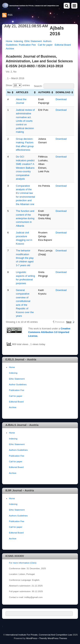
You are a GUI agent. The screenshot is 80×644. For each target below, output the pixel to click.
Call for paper (45, 45)
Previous (59, 322)
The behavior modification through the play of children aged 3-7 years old (25, 258)
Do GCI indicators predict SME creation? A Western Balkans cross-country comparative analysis (25, 168)
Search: (54, 86)
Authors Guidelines (18, 450)
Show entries (18, 85)
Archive (10, 49)
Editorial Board (63, 45)
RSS (10, 15)
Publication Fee (27, 45)
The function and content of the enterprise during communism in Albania (25, 218)
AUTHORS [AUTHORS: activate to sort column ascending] (44, 92)
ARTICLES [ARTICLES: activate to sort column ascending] (22, 92)
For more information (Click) (23, 563)
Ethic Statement (33, 41)
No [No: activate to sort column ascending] (9, 92)
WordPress (32, 638)
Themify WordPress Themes (53, 638)
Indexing (18, 41)
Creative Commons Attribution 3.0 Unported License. (49, 332)
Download (61, 99)
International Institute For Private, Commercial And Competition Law (39, 635)
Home (9, 41)
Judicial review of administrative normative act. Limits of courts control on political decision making (25, 121)
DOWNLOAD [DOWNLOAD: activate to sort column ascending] (63, 92)
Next (69, 322)
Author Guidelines (18, 384)
